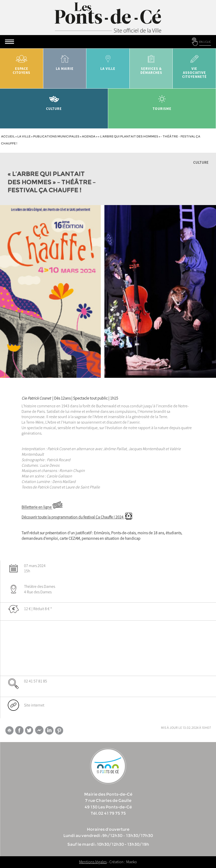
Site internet (34, 705)
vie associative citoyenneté (194, 65)
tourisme (162, 101)
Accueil (8, 136)
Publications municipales (56, 136)
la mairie (65, 61)
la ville (108, 61)
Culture (54, 101)
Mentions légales (93, 862)
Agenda (89, 136)
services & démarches (151, 63)
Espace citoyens (22, 63)
